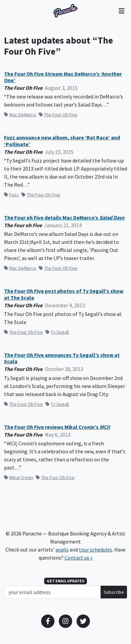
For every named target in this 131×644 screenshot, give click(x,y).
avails (62, 550)
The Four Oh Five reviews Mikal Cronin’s (57, 427)
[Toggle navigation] (121, 11)
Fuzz (11, 195)
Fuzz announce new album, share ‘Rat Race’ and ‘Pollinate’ (62, 141)
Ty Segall (57, 332)
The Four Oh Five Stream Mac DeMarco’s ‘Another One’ (63, 77)
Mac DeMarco (20, 115)
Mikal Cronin (19, 477)
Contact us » (79, 558)
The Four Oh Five (58, 115)
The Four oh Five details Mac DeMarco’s (64, 218)
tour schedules (96, 550)
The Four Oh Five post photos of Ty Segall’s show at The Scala (64, 294)
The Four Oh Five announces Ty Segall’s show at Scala (62, 358)
